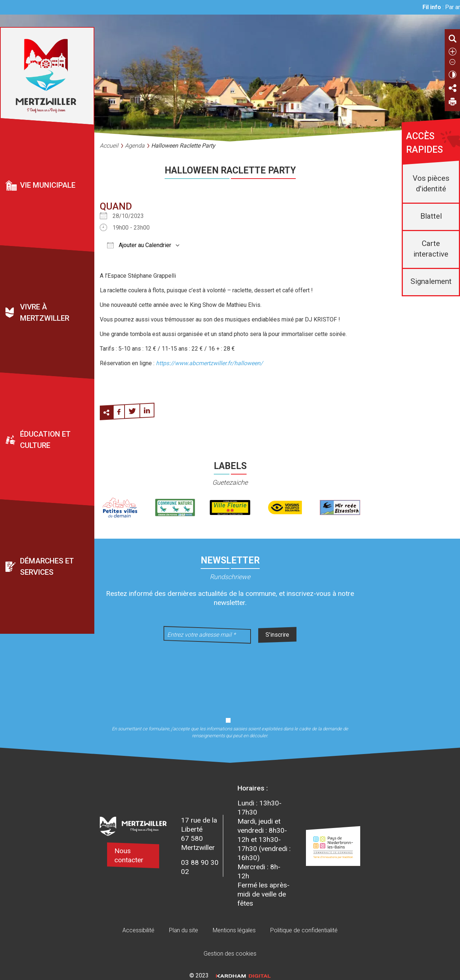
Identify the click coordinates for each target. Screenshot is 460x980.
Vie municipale (48, 185)
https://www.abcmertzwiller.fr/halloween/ (209, 363)
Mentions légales (234, 930)
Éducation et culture (45, 440)
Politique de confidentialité (304, 930)
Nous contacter (129, 855)
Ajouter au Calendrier (139, 245)
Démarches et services (47, 567)
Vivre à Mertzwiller (45, 313)
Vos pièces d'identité (431, 183)
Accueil (109, 146)
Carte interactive (431, 249)
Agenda (135, 146)
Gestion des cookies (230, 954)
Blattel (431, 216)
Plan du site (184, 930)
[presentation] (230, 676)
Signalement (431, 281)
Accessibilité (138, 930)
